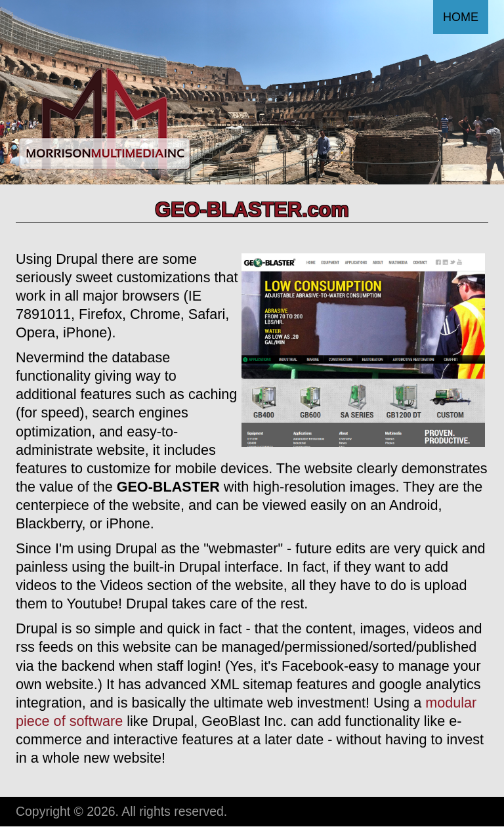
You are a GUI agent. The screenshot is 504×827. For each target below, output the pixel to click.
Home (461, 17)
